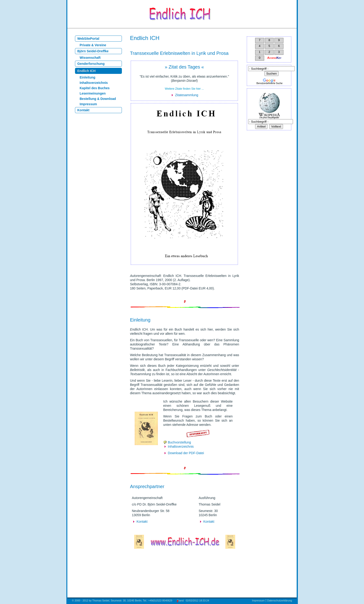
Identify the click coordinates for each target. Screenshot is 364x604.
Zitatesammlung (187, 95)
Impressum (88, 104)
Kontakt (83, 110)
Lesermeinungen (93, 93)
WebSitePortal (88, 39)
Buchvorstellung (179, 442)
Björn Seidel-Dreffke (93, 51)
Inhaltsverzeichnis (94, 83)
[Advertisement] (271, 163)
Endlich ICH (86, 71)
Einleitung (88, 77)
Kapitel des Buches (95, 88)
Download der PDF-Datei (186, 453)
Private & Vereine (93, 45)
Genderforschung (91, 64)
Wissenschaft (90, 58)
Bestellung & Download (98, 99)
